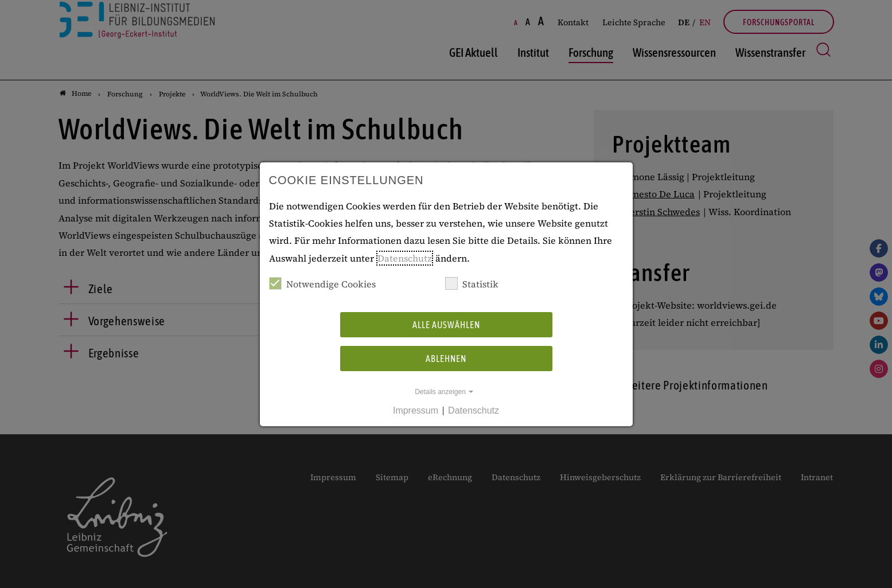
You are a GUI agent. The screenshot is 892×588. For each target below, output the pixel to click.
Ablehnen (446, 359)
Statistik (472, 284)
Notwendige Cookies (322, 284)
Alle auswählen (446, 325)
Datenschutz (405, 258)
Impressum (416, 410)
